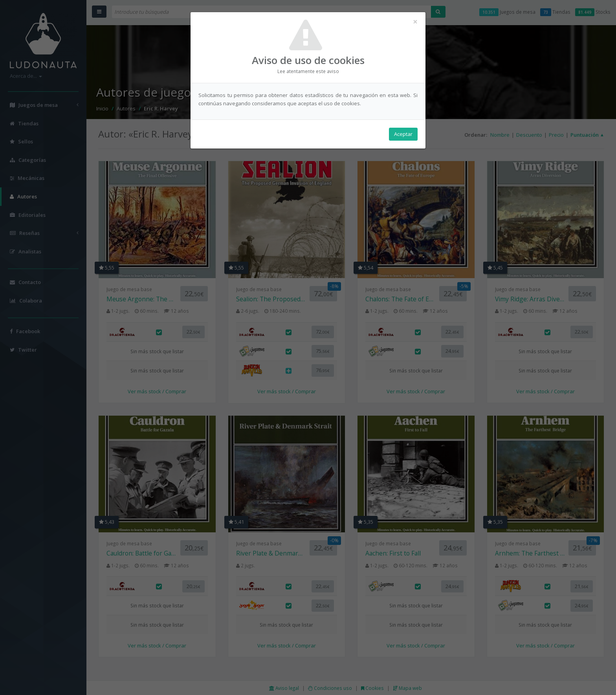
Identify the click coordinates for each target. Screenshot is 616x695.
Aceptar (403, 134)
